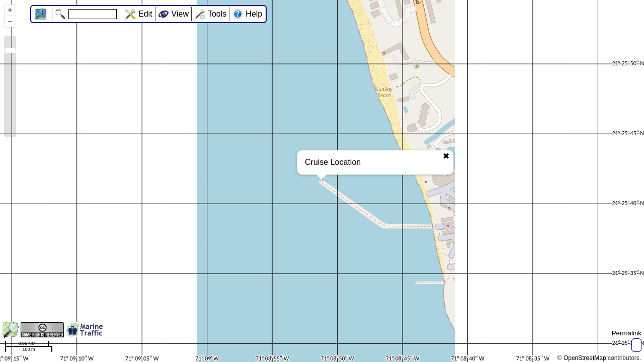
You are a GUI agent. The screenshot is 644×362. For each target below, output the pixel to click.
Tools (217, 14)
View (180, 14)
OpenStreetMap (585, 358)
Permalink (627, 333)
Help (254, 14)
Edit (145, 14)
